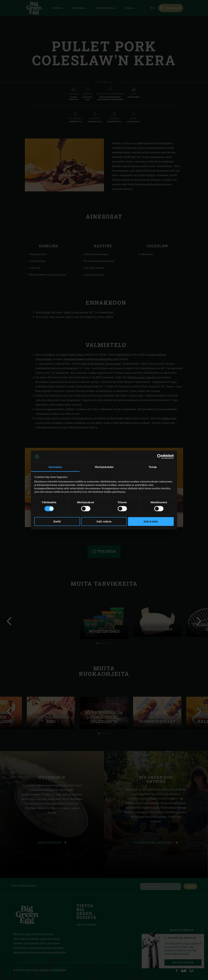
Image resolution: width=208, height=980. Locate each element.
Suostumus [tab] (55, 467)
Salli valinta (104, 522)
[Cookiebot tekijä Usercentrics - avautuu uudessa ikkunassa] (159, 456)
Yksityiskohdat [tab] (104, 467)
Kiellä (57, 522)
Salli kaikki (151, 522)
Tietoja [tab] (153, 467)
